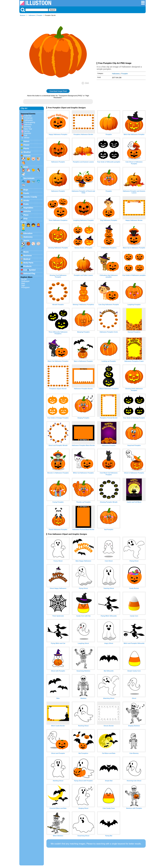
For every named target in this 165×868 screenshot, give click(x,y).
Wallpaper (25, 281)
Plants (26, 148)
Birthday (28, 127)
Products (27, 266)
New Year (28, 129)
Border (24, 279)
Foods (26, 193)
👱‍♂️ (23, 229)
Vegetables (28, 208)
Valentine (28, 125)
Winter (27, 138)
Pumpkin (40, 15)
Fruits (26, 204)
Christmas (28, 118)
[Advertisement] (121, 40)
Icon (25, 270)
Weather (27, 152)
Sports (26, 241)
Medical (27, 259)
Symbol (32, 270)
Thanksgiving (30, 122)
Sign (23, 285)
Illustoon (23, 15)
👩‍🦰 (38, 225)
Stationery (28, 237)
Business (28, 255)
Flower (26, 145)
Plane (26, 215)
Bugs (26, 190)
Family (24, 222)
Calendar (28, 116)
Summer (28, 133)
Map (23, 283)
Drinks (26, 200)
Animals (27, 156)
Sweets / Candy (30, 197)
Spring (27, 131)
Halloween (32, 15)
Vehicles (27, 211)
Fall (26, 135)
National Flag (29, 273)
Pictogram (25, 287)
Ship (25, 219)
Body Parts (28, 263)
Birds (26, 167)
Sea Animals (29, 178)
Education (28, 233)
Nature (26, 141)
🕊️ (23, 174)
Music (26, 252)
